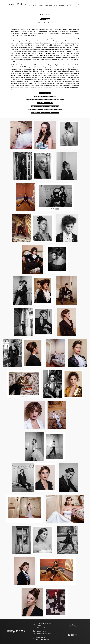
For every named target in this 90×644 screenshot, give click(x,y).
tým (30, 5)
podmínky (69, 5)
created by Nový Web (72, 627)
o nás (26, 5)
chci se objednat (78, 5)
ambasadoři (48, 5)
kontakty (61, 5)
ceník (35, 5)
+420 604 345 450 (41, 631)
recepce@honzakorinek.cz (43, 634)
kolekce (40, 5)
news (55, 5)
